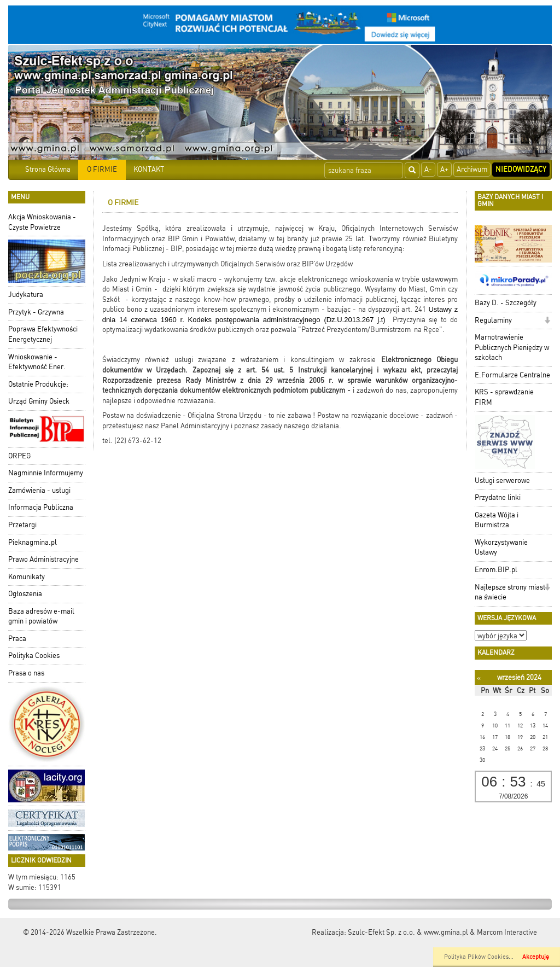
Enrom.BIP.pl (496, 570)
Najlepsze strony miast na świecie (510, 592)
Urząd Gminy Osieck (39, 401)
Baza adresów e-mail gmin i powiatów (41, 616)
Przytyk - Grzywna (36, 312)
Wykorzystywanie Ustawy (501, 547)
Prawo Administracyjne (43, 559)
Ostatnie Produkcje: (38, 384)
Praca (17, 639)
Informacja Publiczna (41, 507)
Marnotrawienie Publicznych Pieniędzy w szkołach (512, 347)
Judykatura (26, 295)
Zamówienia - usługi (39, 490)
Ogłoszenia (25, 594)
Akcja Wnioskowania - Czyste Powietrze (42, 222)
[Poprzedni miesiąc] (479, 678)
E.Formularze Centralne (512, 375)
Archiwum (472, 169)
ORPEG (19, 456)
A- (428, 169)
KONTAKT (149, 169)
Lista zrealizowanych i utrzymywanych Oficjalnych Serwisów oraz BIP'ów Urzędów (227, 264)
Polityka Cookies (34, 656)
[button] (547, 321)
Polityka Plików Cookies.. (478, 957)
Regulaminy (493, 320)
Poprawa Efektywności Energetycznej (43, 334)
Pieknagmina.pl (33, 542)
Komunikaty (27, 577)
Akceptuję (536, 957)
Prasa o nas (26, 673)
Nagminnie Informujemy (46, 473)
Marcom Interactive (507, 932)
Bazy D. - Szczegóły (506, 303)
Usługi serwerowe (502, 480)
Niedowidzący (521, 169)
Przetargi (22, 525)
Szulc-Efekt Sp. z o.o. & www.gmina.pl (408, 932)
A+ (444, 169)
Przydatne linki (498, 497)
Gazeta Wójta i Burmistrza (497, 520)
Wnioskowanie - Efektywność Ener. (37, 362)
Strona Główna (48, 169)
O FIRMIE (102, 169)
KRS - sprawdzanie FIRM (504, 397)
